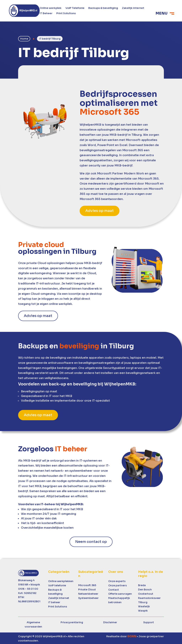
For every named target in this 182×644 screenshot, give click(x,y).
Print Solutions (66, 13)
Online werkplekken (61, 581)
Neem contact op (91, 541)
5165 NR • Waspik (29, 584)
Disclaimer (110, 622)
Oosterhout (146, 593)
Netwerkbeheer (88, 593)
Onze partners (117, 585)
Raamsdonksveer (149, 598)
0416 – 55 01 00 (28, 588)
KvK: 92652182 (27, 593)
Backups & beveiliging (103, 8)
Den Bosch (145, 589)
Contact (114, 589)
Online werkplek (51, 8)
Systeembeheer (88, 598)
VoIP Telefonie (75, 8)
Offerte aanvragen (120, 593)
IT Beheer (46, 13)
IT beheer (54, 602)
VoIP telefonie (57, 585)
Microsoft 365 (87, 585)
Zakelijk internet (133, 8)
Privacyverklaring (72, 622)
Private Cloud (87, 589)
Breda (142, 585)
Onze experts (117, 581)
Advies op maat (100, 210)
